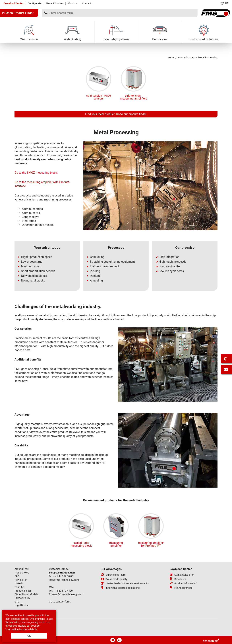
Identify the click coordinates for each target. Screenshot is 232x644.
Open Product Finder (18, 13)
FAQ (17, 576)
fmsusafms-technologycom (66, 594)
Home (171, 57)
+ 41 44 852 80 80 (63, 576)
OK (29, 636)
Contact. (87, 3)
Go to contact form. (60, 602)
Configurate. (35, 3)
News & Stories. (55, 3)
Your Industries (186, 57)
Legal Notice (21, 605)
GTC (17, 602)
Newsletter (21, 580)
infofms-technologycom (64, 580)
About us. (73, 3)
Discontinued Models (26, 594)
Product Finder (23, 591)
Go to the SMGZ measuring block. (36, 173)
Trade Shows (22, 573)
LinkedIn (19, 583)
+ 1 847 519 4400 (63, 591)
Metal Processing (208, 57)
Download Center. (14, 3)
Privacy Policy (22, 598)
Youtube (19, 587)
